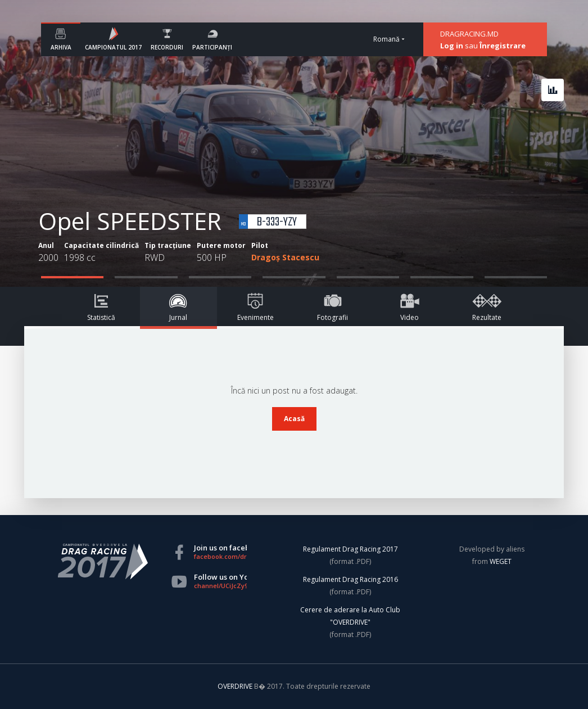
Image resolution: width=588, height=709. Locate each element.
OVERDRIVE (236, 686)
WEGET (501, 561)
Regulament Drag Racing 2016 (350, 579)
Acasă (294, 419)
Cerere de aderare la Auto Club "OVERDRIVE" (350, 616)
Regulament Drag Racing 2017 (350, 549)
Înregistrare (503, 46)
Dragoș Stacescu (285, 257)
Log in (452, 46)
